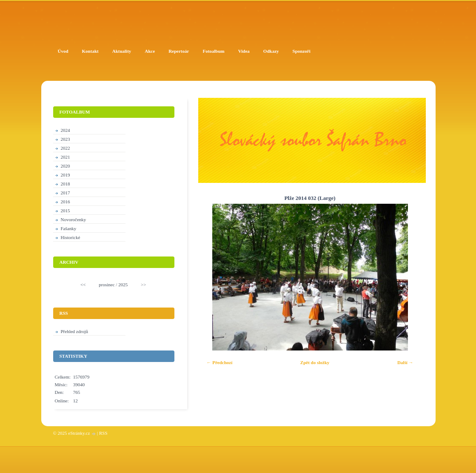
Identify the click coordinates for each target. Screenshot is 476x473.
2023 (66, 139)
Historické (71, 237)
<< (83, 285)
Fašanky (69, 228)
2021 (66, 157)
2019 (66, 175)
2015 (66, 211)
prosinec (107, 285)
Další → (405, 362)
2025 (123, 285)
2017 (66, 193)
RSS (103, 433)
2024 (66, 130)
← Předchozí (220, 362)
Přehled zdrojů (74, 331)
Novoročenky (74, 219)
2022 (66, 148)
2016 (66, 202)
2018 (66, 184)
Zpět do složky (315, 362)
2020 (66, 166)
